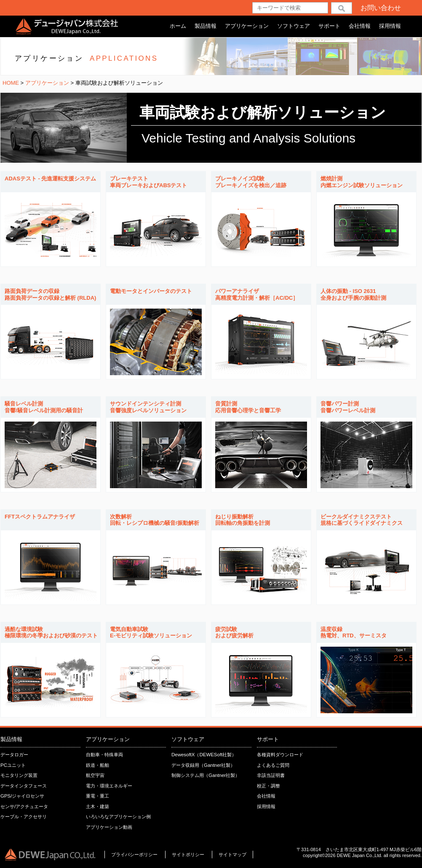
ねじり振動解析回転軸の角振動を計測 (243, 520)
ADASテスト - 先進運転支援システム (50, 179)
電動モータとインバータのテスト (151, 291)
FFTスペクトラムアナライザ (40, 517)
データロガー (14, 755)
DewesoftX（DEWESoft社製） (204, 755)
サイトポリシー (189, 855)
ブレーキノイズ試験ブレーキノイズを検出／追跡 (251, 182)
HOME (11, 83)
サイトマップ (232, 855)
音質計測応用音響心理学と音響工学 (248, 407)
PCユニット (13, 765)
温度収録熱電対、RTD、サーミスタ (354, 633)
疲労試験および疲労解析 (234, 633)
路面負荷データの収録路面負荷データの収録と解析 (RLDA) (50, 294)
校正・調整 (268, 786)
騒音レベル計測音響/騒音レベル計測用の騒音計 (44, 407)
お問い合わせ (381, 8)
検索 (342, 8)
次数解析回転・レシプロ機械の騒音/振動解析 (155, 520)
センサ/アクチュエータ (24, 806)
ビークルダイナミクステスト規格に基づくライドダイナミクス (362, 520)
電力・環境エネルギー (109, 786)
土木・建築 (97, 806)
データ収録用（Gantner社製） (203, 765)
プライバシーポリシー (134, 855)
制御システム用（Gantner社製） (206, 775)
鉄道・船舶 (97, 765)
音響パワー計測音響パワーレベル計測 (348, 407)
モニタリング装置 (19, 775)
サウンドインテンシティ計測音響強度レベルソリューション (148, 407)
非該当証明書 (271, 775)
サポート (329, 26)
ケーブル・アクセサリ (24, 817)
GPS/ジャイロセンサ (22, 796)
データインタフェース (24, 786)
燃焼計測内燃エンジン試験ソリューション (362, 182)
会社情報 (360, 26)
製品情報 (206, 26)
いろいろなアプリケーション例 (118, 817)
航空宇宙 (95, 775)
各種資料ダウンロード (280, 755)
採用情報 (390, 26)
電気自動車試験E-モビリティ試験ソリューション (151, 633)
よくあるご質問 (273, 765)
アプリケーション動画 (109, 827)
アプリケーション (247, 26)
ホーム (178, 26)
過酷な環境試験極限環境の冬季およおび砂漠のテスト (51, 633)
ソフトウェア (294, 26)
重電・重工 (97, 796)
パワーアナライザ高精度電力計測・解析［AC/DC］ (257, 294)
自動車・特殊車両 (104, 755)
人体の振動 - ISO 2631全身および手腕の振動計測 (353, 294)
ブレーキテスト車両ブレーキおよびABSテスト (148, 182)
